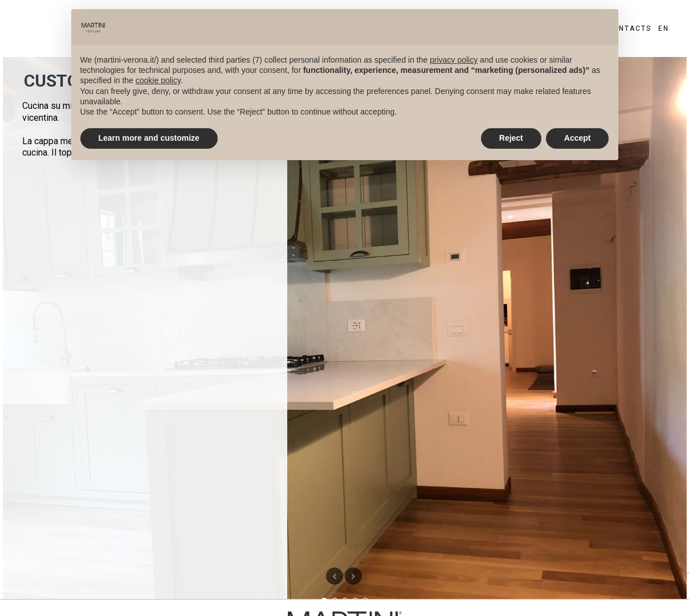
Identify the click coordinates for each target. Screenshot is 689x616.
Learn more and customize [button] (149, 138)
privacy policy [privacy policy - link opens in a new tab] (454, 60)
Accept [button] (578, 138)
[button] (353, 576)
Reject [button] (511, 138)
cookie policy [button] (158, 80)
